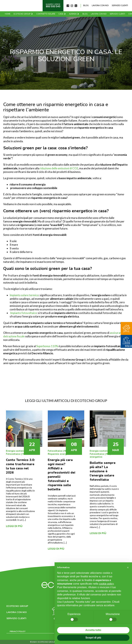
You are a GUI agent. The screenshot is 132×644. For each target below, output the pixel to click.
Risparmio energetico (60, 454)
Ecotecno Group (23, 14)
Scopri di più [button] (93, 638)
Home (8, 14)
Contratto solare (46, 14)
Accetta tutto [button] (93, 630)
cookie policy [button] (106, 584)
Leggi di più (14, 526)
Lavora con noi (100, 5)
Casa (62, 14)
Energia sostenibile (17, 451)
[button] (128, 567)
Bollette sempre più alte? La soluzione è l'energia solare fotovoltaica (103, 471)
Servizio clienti (120, 5)
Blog (86, 5)
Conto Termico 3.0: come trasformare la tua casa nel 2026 (20, 466)
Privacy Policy (18, 631)
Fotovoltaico (13, 454)
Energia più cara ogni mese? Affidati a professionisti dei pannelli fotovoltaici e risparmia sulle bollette (61, 475)
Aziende (74, 14)
